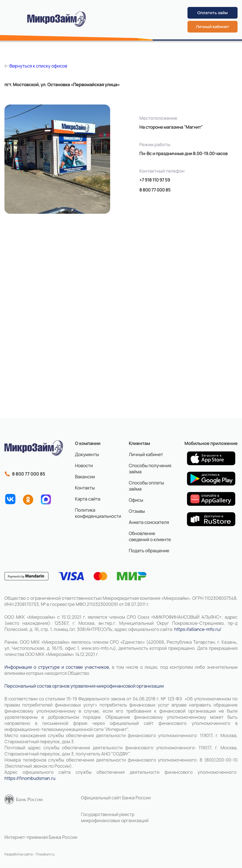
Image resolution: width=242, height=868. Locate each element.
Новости (84, 466)
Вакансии (85, 477)
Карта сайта (87, 499)
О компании (88, 443)
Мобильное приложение (211, 443)
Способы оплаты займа (146, 486)
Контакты (85, 488)
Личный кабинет (213, 27)
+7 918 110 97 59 (155, 180)
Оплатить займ (212, 13)
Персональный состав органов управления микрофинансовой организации (84, 686)
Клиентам (139, 443)
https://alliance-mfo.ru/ (198, 629)
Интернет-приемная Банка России (41, 837)
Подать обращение (149, 551)
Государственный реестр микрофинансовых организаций (115, 817)
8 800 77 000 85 (155, 190)
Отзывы (137, 511)
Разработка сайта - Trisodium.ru (29, 854)
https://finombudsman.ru (30, 778)
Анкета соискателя (149, 522)
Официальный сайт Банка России (116, 798)
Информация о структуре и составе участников (57, 667)
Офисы (136, 500)
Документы (87, 454)
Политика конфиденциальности (96, 513)
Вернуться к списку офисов (36, 66)
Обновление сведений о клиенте (150, 536)
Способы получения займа (150, 469)
